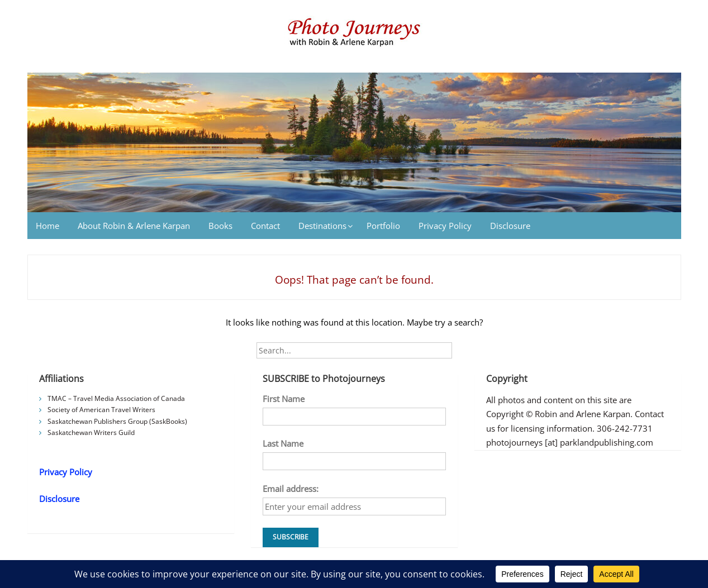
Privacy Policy (445, 226)
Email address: (291, 489)
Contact (265, 226)
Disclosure (510, 226)
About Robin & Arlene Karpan (134, 226)
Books (220, 226)
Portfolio (383, 226)
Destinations (322, 226)
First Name (284, 399)
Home (47, 226)
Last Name (283, 443)
